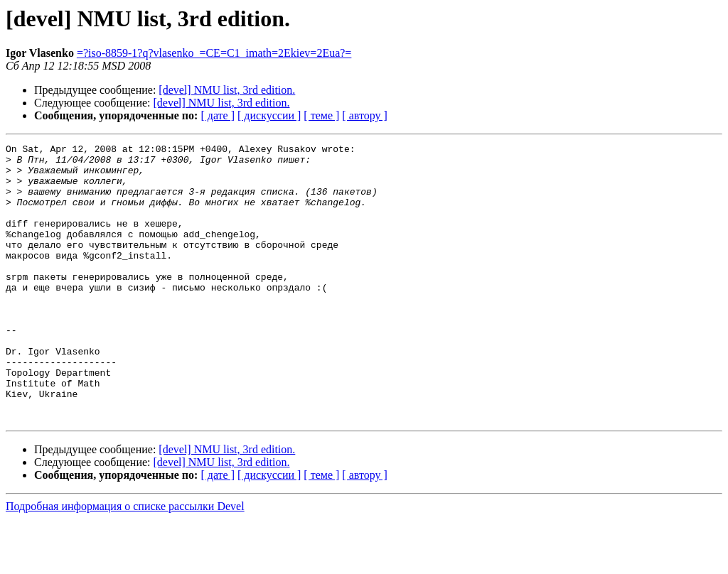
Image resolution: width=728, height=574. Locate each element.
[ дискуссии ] (269, 115)
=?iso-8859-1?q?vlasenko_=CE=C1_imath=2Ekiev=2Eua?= (214, 53)
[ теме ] (321, 115)
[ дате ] (218, 115)
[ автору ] (364, 115)
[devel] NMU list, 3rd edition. (227, 90)
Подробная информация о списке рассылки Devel (125, 562)
